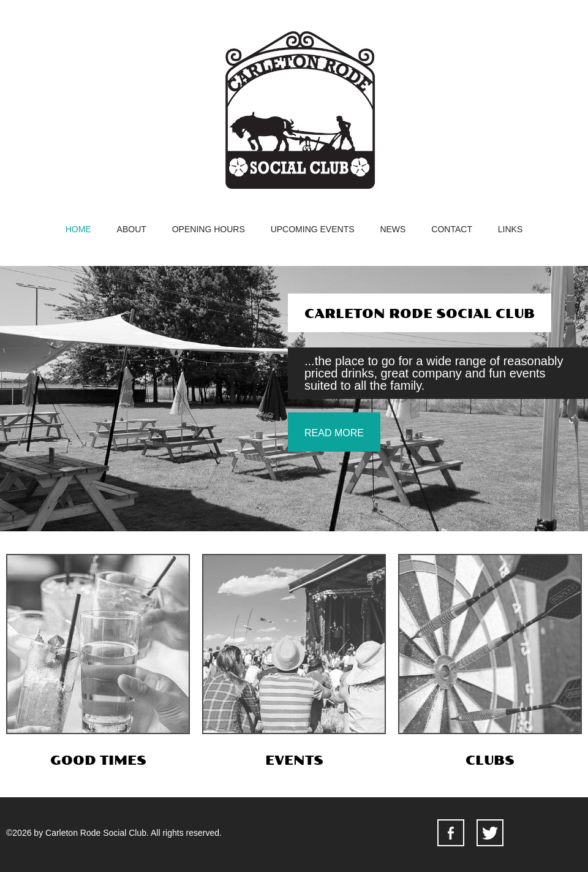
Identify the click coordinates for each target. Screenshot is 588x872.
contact (452, 229)
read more (334, 433)
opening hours (209, 229)
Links (510, 229)
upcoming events (313, 229)
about (132, 229)
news (393, 229)
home (78, 229)
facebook (451, 833)
